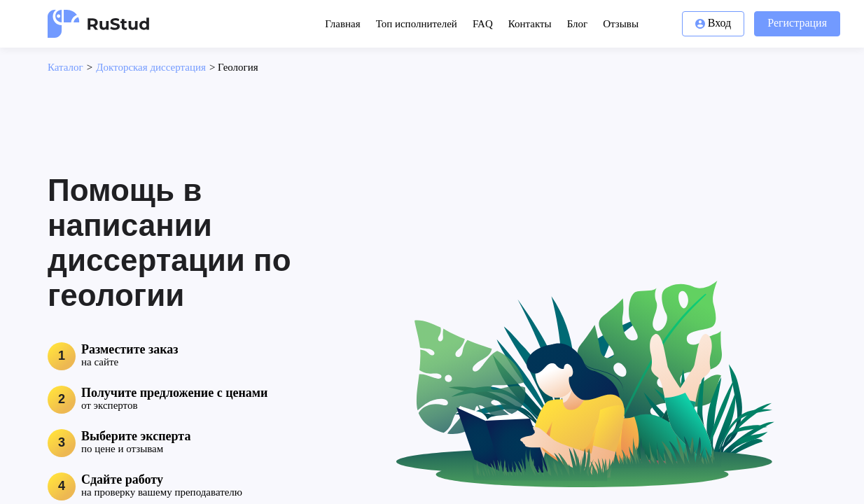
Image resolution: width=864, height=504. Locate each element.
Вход (713, 23)
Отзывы (621, 24)
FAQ (483, 24)
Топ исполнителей (417, 24)
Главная (342, 24)
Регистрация (797, 23)
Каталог (65, 67)
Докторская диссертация (151, 67)
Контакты (530, 24)
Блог (578, 24)
